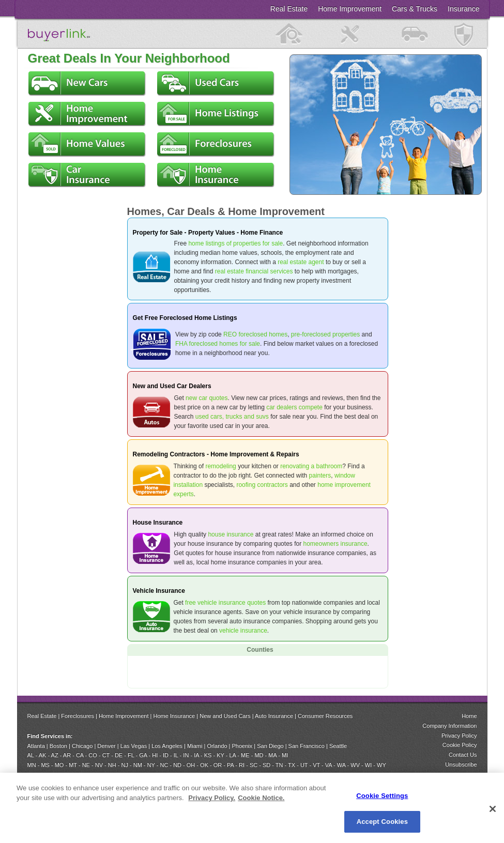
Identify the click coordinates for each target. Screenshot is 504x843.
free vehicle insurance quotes (225, 603)
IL (176, 755)
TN (279, 765)
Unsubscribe (461, 764)
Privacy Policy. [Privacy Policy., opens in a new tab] (212, 798)
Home (469, 716)
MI (285, 755)
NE (86, 765)
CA (80, 755)
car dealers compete (294, 407)
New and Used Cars (225, 716)
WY (381, 765)
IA (196, 755)
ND (177, 765)
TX (292, 765)
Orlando (217, 746)
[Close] (493, 809)
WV (355, 765)
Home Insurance (174, 716)
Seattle (338, 746)
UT (304, 765)
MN (32, 765)
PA (230, 765)
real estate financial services (254, 271)
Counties (260, 650)
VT (316, 765)
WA (341, 765)
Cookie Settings (382, 796)
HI (155, 755)
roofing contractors (262, 485)
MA (272, 755)
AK (43, 755)
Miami (195, 746)
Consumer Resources (325, 716)
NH (112, 765)
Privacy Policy (459, 735)
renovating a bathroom (311, 466)
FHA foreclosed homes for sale (218, 344)
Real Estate (42, 716)
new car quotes (207, 398)
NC (164, 765)
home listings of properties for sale (235, 243)
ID (166, 755)
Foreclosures (78, 716)
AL (31, 755)
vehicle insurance (243, 631)
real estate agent (301, 262)
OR (218, 765)
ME (245, 755)
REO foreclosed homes (255, 334)
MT (73, 765)
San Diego (270, 746)
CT (106, 755)
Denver (106, 746)
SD (266, 765)
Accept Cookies (382, 822)
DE (119, 755)
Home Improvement (124, 716)
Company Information (449, 726)
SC (254, 765)
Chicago (82, 746)
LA (232, 755)
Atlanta (36, 746)
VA (329, 765)
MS (45, 765)
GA (143, 755)
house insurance (231, 534)
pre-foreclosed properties (325, 334)
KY (220, 755)
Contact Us (463, 755)
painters (320, 476)
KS (208, 755)
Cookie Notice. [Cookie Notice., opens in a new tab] (261, 798)
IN (187, 755)
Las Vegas (134, 746)
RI (242, 765)
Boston (58, 746)
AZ (55, 755)
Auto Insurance (274, 716)
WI (368, 765)
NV (99, 765)
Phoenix (242, 746)
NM (138, 765)
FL (131, 755)
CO (93, 755)
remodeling (220, 466)
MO (59, 765)
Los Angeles (167, 746)
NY (151, 765)
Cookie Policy (460, 745)
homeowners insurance (335, 544)
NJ (124, 765)
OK (204, 765)
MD (259, 755)
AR (67, 755)
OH (191, 765)
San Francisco (307, 746)
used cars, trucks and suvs (232, 417)
